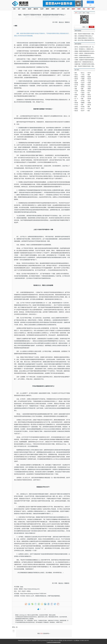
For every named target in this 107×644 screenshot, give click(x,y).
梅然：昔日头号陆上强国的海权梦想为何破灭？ (86, 40)
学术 (19, 591)
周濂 (76, 89)
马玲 (76, 93)
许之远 (76, 105)
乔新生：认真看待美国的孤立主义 (83, 55)
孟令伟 (89, 97)
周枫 (82, 99)
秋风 (76, 97)
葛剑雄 (76, 103)
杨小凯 (89, 105)
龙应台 (76, 75)
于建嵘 (83, 79)
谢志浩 (76, 111)
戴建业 (83, 85)
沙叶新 (83, 101)
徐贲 (76, 81)
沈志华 (83, 83)
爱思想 (24, 4)
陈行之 (83, 73)
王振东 (83, 93)
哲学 (68, 9)
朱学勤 (83, 107)
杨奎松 (83, 87)
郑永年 (89, 73)
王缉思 (76, 91)
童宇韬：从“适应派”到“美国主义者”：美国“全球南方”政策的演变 (90, 47)
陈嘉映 (89, 77)
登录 (41, 633)
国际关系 (36, 9)
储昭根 (83, 103)
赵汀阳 (76, 85)
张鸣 (76, 87)
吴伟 (76, 101)
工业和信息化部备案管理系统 (54, 642)
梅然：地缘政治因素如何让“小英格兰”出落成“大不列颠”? (88, 38)
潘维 (89, 107)
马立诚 (89, 81)
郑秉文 (76, 109)
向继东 (89, 83)
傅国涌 (83, 77)
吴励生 (76, 107)
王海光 (89, 87)
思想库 (73, 9)
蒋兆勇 (89, 99)
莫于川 (83, 109)
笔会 (84, 9)
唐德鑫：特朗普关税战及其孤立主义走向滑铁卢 (86, 51)
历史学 (63, 9)
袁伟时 (76, 95)
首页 (14, 9)
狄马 (89, 93)
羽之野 (89, 109)
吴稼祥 (89, 103)
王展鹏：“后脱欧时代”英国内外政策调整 (84, 60)
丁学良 (83, 75)
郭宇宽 (83, 81)
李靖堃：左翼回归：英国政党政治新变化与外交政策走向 (88, 53)
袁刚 (82, 105)
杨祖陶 (76, 83)
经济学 (24, 9)
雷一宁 (76, 99)
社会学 (42, 9)
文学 (58, 9)
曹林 (89, 75)
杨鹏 (82, 89)
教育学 (53, 9)
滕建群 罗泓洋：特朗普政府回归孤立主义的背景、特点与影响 (89, 62)
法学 (19, 9)
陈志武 (89, 79)
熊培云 (89, 95)
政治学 (30, 9)
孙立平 (83, 111)
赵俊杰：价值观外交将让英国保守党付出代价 (85, 58)
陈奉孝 (83, 91)
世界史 (29, 591)
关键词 (79, 9)
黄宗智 (76, 79)
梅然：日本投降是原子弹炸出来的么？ (84, 36)
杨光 (89, 111)
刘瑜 (89, 101)
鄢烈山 (76, 77)
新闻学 (47, 9)
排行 (93, 9)
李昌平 (89, 85)
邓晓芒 (89, 89)
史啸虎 (83, 95)
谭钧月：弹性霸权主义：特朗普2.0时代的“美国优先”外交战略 (89, 49)
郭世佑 (89, 91)
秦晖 (76, 73)
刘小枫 (83, 97)
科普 (89, 9)
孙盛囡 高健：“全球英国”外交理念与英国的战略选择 (87, 64)
